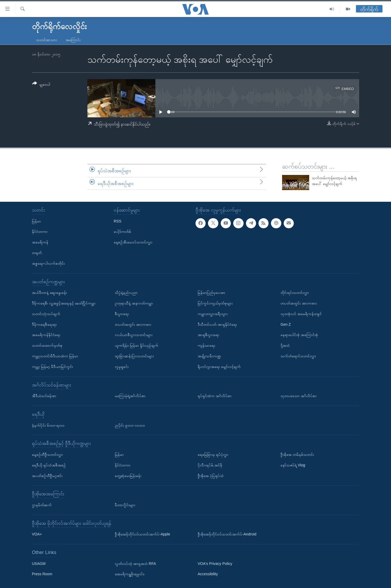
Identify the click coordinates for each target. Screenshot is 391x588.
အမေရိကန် (40, 242)
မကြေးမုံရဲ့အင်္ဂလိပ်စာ (130, 396)
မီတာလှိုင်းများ (125, 505)
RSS (118, 221)
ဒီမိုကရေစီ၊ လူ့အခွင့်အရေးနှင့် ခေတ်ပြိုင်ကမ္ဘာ (64, 303)
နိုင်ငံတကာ (40, 232)
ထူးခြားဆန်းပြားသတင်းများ (134, 356)
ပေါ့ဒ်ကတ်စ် (122, 232)
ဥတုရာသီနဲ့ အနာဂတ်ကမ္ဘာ (134, 303)
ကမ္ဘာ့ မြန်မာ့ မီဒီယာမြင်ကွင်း (52, 367)
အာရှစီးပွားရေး (208, 335)
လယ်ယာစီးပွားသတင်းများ (134, 335)
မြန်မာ (36, 221)
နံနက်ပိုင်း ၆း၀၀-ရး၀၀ (48, 425)
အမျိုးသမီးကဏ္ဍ (209, 356)
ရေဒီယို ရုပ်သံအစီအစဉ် (49, 465)
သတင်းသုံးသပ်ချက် (46, 314)
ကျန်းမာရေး (206, 345)
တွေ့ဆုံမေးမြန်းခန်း (128, 476)
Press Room (42, 574)
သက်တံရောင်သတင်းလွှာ (298, 356)
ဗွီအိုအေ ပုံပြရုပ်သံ (211, 476)
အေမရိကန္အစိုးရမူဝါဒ (130, 574)
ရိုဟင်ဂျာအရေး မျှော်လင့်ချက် (219, 367)
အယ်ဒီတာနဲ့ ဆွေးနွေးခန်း (49, 293)
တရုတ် (37, 253)
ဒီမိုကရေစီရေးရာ (44, 324)
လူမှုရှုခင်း (122, 367)
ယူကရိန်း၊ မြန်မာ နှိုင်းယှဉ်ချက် (137, 345)
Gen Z (286, 324)
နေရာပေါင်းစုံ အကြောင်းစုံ (299, 335)
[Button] (41, 85)
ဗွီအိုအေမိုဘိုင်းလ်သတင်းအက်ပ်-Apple (142, 534)
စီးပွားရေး (122, 314)
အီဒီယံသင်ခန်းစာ (44, 396)
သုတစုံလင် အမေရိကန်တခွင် (301, 314)
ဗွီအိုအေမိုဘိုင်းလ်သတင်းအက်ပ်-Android (227, 534)
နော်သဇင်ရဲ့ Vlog (293, 465)
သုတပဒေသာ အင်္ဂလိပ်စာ (299, 396)
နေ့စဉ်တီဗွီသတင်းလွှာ (47, 454)
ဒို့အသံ (285, 345)
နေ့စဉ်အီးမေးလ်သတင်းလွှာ (133, 242)
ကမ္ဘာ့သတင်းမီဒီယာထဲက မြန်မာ (55, 356)
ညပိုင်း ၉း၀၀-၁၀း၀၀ (130, 425)
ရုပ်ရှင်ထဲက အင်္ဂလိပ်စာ (215, 396)
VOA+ (37, 534)
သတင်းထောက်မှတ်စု (47, 345)
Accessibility (208, 574)
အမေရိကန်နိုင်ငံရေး (46, 335)
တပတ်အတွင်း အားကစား (133, 324)
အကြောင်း (73, 40)
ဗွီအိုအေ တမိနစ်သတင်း (297, 454)
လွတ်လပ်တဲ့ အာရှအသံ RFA (135, 564)
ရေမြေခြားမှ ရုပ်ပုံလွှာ (213, 454)
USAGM (39, 564)
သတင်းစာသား (47, 40)
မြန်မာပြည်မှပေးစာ (211, 293)
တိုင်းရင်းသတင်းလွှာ (295, 293)
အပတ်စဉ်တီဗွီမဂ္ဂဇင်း (47, 476)
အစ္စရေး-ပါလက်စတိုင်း (48, 263)
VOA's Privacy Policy (215, 564)
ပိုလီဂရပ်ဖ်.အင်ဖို (210, 465)
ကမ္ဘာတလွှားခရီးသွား (213, 314)
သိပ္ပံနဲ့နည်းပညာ (126, 293)
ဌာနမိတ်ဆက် (42, 505)
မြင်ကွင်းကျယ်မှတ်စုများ (215, 303)
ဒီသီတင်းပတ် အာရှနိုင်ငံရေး (217, 324)
